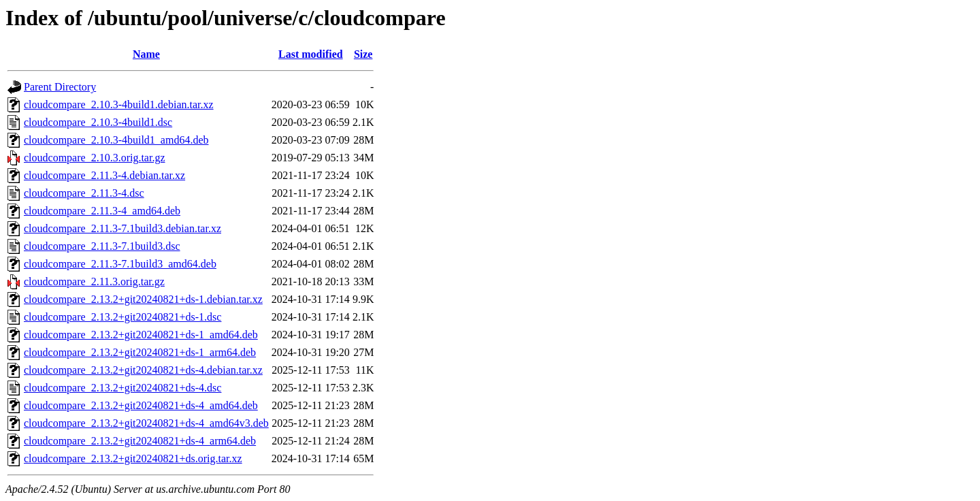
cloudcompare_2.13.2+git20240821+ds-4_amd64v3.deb (146, 423)
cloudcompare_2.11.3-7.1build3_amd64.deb (120, 264)
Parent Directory (60, 87)
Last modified (311, 54)
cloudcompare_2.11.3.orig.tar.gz (94, 281)
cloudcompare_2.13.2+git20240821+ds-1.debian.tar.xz (143, 299)
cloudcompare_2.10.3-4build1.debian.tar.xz (119, 104)
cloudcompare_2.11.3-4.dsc (84, 193)
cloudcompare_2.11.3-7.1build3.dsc (102, 246)
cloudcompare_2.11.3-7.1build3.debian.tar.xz (122, 228)
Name (146, 54)
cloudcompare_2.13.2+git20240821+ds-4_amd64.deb (141, 405)
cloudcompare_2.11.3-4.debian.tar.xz (104, 175)
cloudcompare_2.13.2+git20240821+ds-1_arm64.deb (140, 352)
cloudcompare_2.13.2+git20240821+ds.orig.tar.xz (133, 458)
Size (363, 54)
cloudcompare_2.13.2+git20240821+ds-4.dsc (122, 388)
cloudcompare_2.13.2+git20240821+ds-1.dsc (122, 317)
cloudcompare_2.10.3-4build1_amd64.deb (116, 140)
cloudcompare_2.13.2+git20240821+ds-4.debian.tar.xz (143, 370)
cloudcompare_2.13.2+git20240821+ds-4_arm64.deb (140, 441)
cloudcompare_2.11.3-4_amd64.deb (102, 211)
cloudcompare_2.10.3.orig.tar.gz (95, 158)
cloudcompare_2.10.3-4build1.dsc (98, 122)
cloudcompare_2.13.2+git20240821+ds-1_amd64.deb (141, 335)
